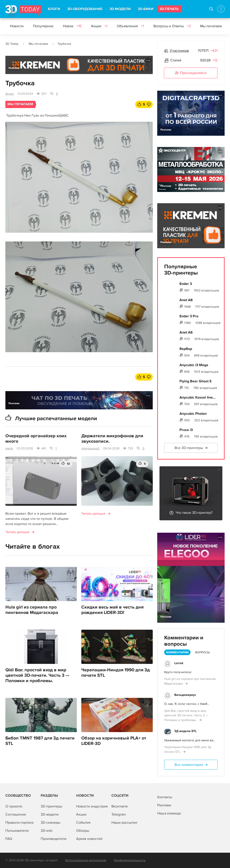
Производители (54, 839)
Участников (179, 51)
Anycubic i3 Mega (194, 365)
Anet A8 (186, 300)
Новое (72, 26)
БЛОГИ (54, 9)
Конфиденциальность (130, 860)
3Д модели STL (185, 731)
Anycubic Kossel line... (197, 397)
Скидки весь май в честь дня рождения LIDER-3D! (112, 610)
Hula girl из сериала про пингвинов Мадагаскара (32, 610)
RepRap (186, 349)
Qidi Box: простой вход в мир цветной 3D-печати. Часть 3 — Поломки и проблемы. (37, 675)
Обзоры (83, 831)
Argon (10, 94)
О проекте (14, 806)
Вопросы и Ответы (172, 26)
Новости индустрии (92, 806)
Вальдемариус (185, 695)
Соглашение (16, 814)
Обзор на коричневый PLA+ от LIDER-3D (114, 741)
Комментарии (177, 652)
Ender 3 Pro (189, 316)
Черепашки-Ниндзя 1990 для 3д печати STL (116, 673)
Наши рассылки (124, 823)
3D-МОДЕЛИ (120, 9)
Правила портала (19, 823)
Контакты (165, 797)
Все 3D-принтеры (189, 448)
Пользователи (17, 831)
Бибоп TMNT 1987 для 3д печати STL (40, 741)
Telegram (119, 814)
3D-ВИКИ (146, 9)
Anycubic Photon (193, 414)
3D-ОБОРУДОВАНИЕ (85, 9)
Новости (17, 26)
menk (9, 448)
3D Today (12, 44)
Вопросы (202, 652)
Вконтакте (120, 806)
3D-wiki (47, 831)
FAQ (9, 839)
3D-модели (50, 814)
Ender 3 (186, 284)
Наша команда (169, 813)
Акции (99, 26)
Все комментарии (189, 765)
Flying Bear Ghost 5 (196, 381)
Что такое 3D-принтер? (194, 513)
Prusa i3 (186, 430)
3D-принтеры (51, 806)
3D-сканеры (50, 823)
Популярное (43, 26)
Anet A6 (186, 332)
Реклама (14, 68)
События (83, 823)
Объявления (130, 26)
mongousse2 (90, 448)
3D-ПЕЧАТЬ (169, 9)
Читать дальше (17, 532)
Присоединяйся (191, 73)
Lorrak (179, 663)
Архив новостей (89, 839)
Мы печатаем (214, 26)
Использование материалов (86, 860)
